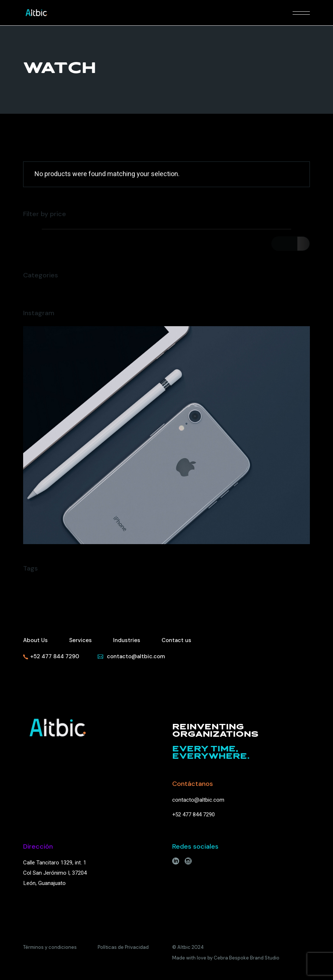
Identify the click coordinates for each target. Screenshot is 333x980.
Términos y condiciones (50, 947)
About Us (35, 640)
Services (80, 640)
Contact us (176, 640)
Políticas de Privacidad (123, 947)
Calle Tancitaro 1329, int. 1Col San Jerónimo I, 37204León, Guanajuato (55, 873)
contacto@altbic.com (198, 800)
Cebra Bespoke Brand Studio (247, 958)
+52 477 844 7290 (193, 815)
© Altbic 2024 (188, 947)
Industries (127, 640)
